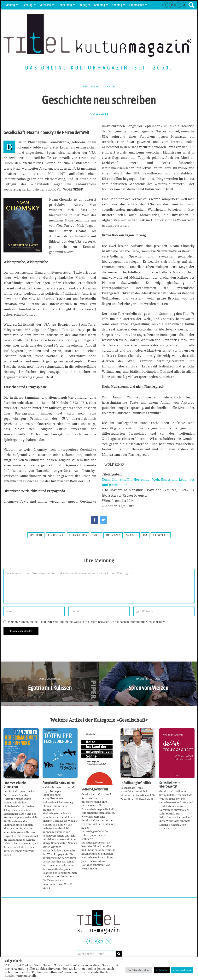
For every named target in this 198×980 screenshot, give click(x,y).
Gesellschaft (91, 86)
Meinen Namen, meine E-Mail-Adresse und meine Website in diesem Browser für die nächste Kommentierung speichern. (87, 622)
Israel (96, 535)
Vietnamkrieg (161, 535)
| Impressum (137, 5)
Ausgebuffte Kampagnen (59, 783)
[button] (119, 954)
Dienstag (27, 5)
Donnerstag (65, 5)
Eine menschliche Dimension (15, 785)
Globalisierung (78, 535)
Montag (10, 5)
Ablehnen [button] (162, 970)
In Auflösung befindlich (136, 783)
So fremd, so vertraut (95, 789)
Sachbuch (109, 86)
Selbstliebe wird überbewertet (170, 785)
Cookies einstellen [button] (139, 970)
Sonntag (117, 5)
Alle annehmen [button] (182, 970)
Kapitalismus (113, 535)
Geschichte (36, 535)
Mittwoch (45, 5)
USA (145, 535)
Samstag (100, 5)
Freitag (83, 5)
